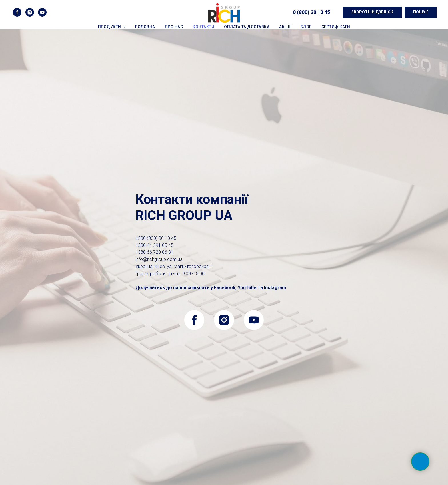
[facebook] (17, 12)
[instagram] (30, 12)
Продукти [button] (110, 27)
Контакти (203, 27)
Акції (285, 27)
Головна (145, 27)
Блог (306, 27)
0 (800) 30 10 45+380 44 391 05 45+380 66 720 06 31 (156, 245)
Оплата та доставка (247, 27)
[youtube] (42, 12)
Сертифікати (336, 27)
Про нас (174, 27)
